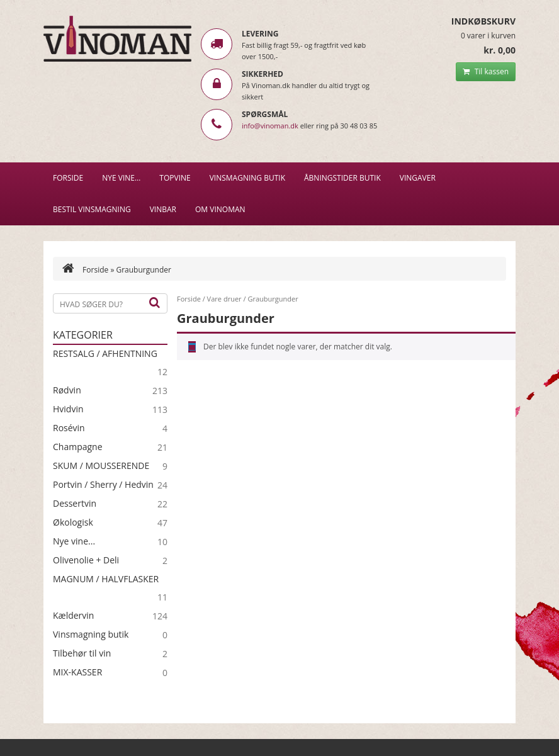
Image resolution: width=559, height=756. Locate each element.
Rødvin (67, 390)
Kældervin (73, 616)
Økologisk (73, 522)
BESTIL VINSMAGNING (92, 209)
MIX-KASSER (77, 672)
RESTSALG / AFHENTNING (105, 354)
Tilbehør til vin (82, 653)
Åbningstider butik (342, 178)
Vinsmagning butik (91, 635)
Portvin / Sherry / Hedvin (103, 485)
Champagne (78, 447)
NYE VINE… (121, 178)
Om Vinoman (220, 209)
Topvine (175, 178)
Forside (68, 178)
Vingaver (418, 178)
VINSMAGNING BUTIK (247, 178)
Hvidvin (68, 409)
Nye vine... (74, 541)
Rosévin (69, 428)
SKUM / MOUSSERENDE (101, 466)
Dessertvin (75, 504)
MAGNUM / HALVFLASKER (106, 579)
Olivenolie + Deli (86, 560)
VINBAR (163, 209)
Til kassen (486, 71)
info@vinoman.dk (270, 126)
